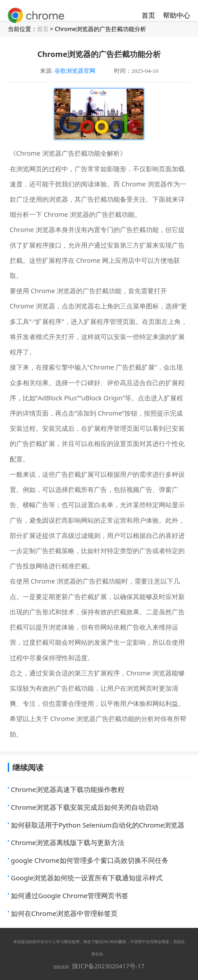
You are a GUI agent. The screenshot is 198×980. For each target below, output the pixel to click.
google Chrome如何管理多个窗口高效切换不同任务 (90, 860)
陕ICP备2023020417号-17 (108, 966)
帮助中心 (177, 15)
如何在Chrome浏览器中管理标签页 (64, 913)
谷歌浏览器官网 (75, 71)
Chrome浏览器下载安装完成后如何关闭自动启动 (85, 807)
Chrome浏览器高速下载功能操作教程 (68, 789)
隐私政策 (61, 967)
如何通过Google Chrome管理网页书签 (70, 896)
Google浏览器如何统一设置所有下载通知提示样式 (87, 878)
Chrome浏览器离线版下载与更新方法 (68, 842)
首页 (148, 15)
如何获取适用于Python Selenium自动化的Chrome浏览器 (98, 825)
